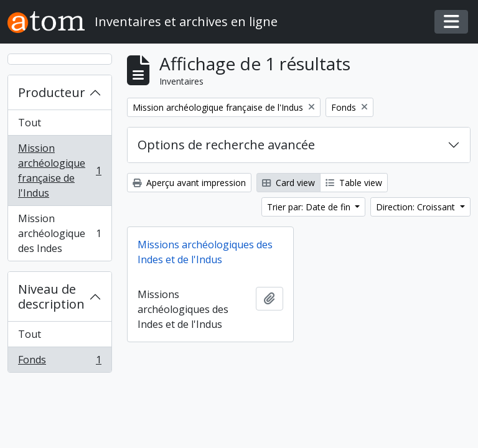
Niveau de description (51, 296)
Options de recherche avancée (226, 145)
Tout (30, 123)
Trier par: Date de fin (310, 207)
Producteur (52, 92)
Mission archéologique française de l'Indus (59, 170)
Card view (288, 183)
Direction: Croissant (417, 207)
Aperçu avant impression (189, 183)
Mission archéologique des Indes (59, 233)
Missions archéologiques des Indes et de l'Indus (205, 252)
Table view (354, 183)
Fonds (59, 362)
